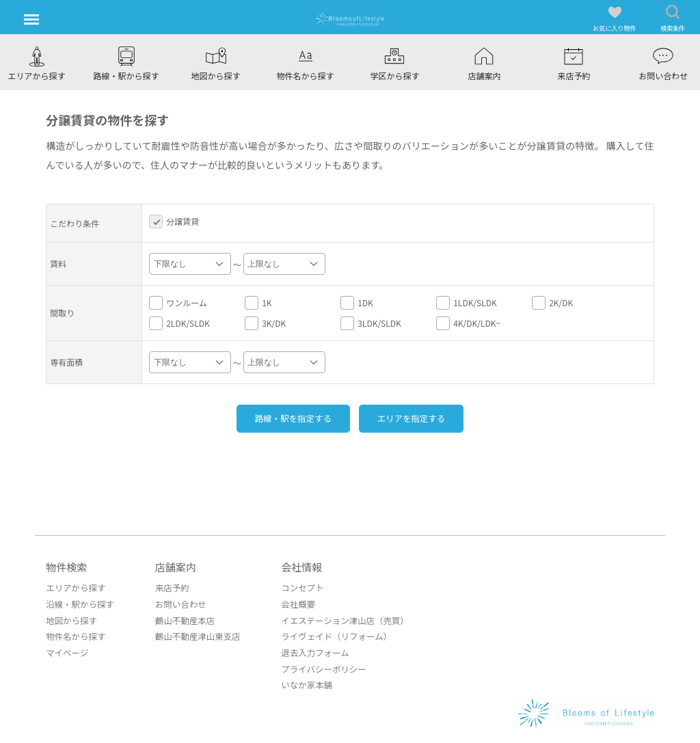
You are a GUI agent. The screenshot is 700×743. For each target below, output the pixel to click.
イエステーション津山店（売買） (337, 619)
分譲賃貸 (174, 221)
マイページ (66, 650)
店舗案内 (173, 566)
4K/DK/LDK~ (468, 323)
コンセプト (296, 587)
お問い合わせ (177, 603)
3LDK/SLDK (371, 323)
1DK (357, 303)
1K (258, 303)
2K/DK (552, 303)
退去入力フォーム (308, 650)
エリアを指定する (419, 418)
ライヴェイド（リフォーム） (329, 635)
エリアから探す (75, 587)
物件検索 (66, 566)
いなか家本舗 (300, 682)
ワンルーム (178, 303)
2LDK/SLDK (179, 323)
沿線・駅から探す (79, 603)
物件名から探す (75, 635)
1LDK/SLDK (467, 303)
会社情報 (296, 566)
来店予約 (169, 587)
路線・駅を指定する (285, 418)
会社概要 (292, 603)
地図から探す (70, 619)
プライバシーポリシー (317, 666)
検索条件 (673, 19)
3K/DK (265, 323)
